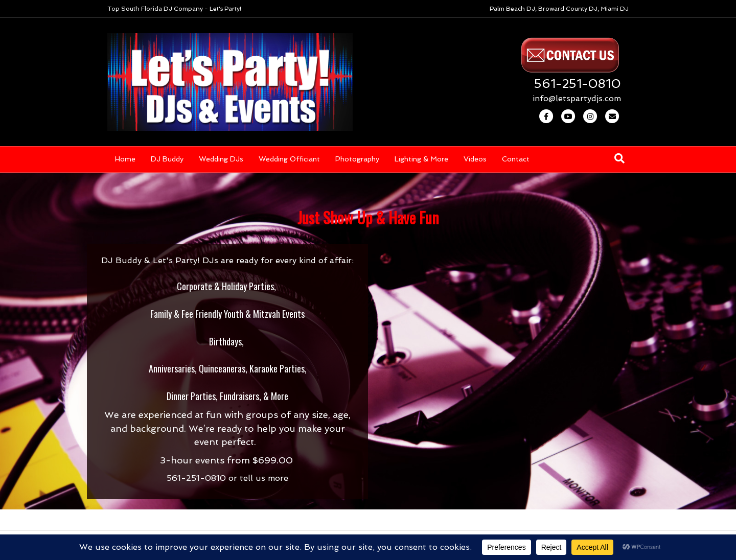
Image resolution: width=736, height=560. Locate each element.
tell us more (264, 478)
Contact (516, 159)
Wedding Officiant (289, 159)
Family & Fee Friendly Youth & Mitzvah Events (227, 314)
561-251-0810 (578, 84)
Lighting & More (421, 159)
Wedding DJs (221, 159)
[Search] (619, 158)
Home (125, 159)
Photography (357, 159)
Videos (475, 159)
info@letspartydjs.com (577, 98)
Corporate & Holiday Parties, (226, 286)
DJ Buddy (167, 159)
